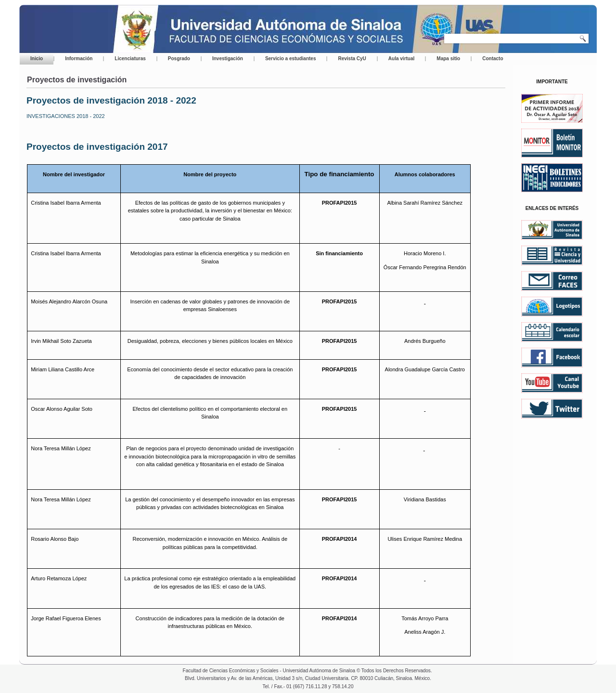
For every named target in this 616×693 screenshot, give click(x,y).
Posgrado (179, 59)
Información (79, 59)
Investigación (228, 59)
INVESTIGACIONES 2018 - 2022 (66, 116)
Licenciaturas (130, 59)
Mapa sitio (448, 59)
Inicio (37, 59)
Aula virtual (401, 59)
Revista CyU (352, 59)
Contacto (493, 59)
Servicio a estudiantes (291, 59)
